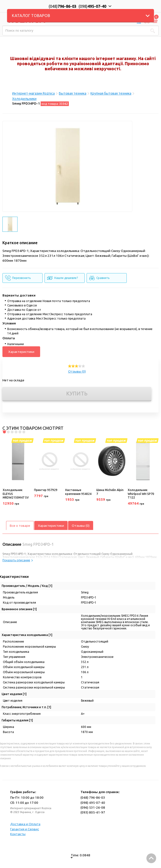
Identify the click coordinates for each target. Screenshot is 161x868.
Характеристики (21, 352)
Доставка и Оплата (25, 824)
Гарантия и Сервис (25, 829)
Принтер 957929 (46, 490)
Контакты (18, 834)
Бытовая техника (73, 93)
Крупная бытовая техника (111, 93)
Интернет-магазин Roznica (33, 93)
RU (139, 22)
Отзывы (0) (77, 371)
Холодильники (24, 99)
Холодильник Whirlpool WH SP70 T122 (141, 494)
